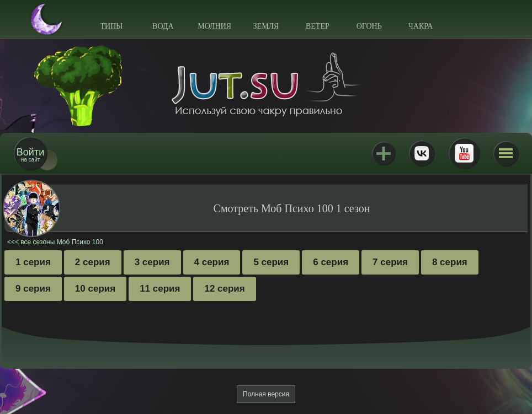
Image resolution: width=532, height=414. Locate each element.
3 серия (152, 262)
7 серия (390, 262)
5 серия (271, 262)
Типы (111, 26)
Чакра (421, 26)
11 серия (160, 289)
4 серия (212, 262)
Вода (163, 26)
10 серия (95, 289)
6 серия (331, 262)
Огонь (369, 26)
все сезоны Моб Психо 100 (62, 242)
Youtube (464, 153)
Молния (214, 26)
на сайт (30, 155)
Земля (266, 26)
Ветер (318, 26)
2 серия (93, 262)
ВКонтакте (422, 153)
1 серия (33, 262)
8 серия (450, 262)
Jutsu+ (384, 153)
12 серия (224, 289)
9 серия (33, 289)
